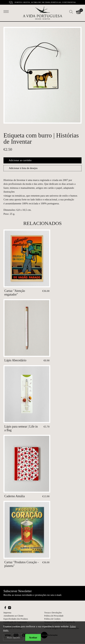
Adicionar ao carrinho (20, 160)
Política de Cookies (52, 619)
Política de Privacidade (54, 616)
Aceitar (33, 638)
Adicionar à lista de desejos (23, 168)
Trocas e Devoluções (53, 613)
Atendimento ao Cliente (13, 616)
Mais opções (13, 638)
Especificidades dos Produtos (16, 619)
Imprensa (7, 613)
